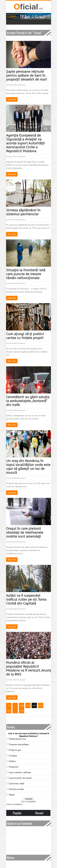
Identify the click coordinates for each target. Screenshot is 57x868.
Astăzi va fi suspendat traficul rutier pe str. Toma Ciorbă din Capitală (26, 599)
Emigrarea (14, 767)
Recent (39, 813)
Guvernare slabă (17, 784)
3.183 (22, 711)
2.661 (22, 705)
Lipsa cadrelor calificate (20, 772)
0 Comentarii (21, 85)
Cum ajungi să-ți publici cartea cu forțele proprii (25, 336)
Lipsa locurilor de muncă (20, 778)
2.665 (9, 711)
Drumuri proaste (16, 789)
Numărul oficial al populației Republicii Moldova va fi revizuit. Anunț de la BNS (28, 668)
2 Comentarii (21, 157)
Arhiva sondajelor (15, 804)
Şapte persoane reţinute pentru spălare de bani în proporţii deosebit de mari (27, 75)
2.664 (41, 705)
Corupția (13, 756)
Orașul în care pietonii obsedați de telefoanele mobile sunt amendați (25, 532)
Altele (12, 795)
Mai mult (12, 99)
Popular (17, 813)
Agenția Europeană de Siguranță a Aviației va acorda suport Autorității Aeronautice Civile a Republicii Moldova (25, 143)
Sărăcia (12, 761)
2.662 (28, 705)
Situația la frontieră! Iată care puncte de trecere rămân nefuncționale (26, 274)
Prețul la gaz (15, 750)
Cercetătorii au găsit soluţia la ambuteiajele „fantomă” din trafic (28, 401)
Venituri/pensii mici (18, 739)
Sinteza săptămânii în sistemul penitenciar (23, 212)
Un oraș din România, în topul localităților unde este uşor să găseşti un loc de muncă (28, 467)
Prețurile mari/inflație (19, 744)
